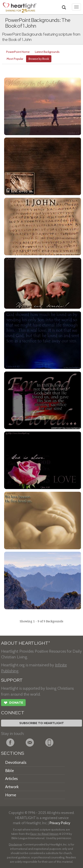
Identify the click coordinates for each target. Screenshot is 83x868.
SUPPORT (12, 680)
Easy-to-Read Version (44, 834)
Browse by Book (39, 59)
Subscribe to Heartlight (42, 723)
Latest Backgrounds (47, 52)
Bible (9, 771)
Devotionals (16, 762)
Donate (13, 703)
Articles (11, 779)
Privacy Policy (60, 823)
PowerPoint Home (18, 52)
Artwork (12, 787)
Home (11, 795)
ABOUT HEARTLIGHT (25, 643)
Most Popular (15, 59)
